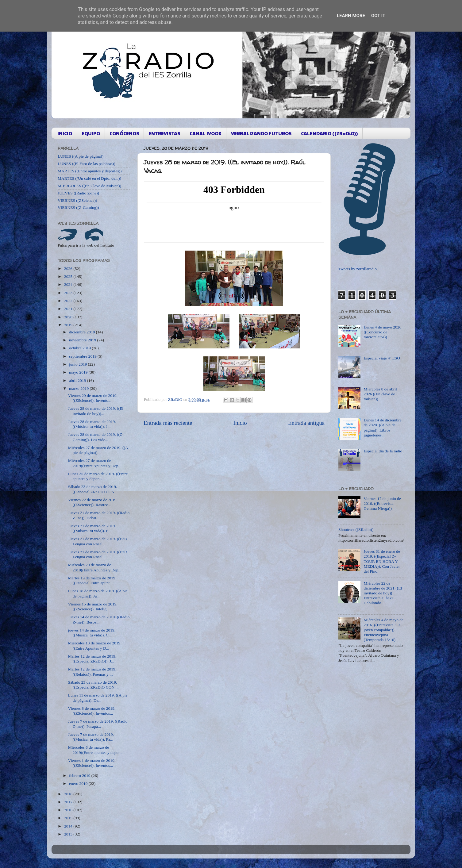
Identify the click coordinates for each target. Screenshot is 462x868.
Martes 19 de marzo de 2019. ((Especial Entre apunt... (92, 580)
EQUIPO (91, 133)
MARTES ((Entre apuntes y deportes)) (90, 171)
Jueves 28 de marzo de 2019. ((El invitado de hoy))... (96, 411)
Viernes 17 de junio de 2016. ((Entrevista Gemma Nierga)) (382, 503)
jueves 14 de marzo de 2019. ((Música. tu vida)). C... (92, 633)
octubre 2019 (80, 348)
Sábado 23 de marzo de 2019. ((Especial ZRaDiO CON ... (93, 489)
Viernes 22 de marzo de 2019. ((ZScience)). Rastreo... (93, 502)
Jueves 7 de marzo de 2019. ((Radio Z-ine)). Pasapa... (98, 724)
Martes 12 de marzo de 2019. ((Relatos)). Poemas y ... (92, 672)
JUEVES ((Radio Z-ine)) (78, 193)
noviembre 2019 (83, 340)
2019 (69, 325)
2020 (69, 317)
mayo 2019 (79, 372)
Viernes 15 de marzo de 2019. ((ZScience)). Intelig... (93, 607)
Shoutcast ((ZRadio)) (356, 530)
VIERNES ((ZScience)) (77, 200)
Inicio (240, 423)
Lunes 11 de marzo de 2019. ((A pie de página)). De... (98, 698)
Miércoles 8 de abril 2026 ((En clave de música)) (380, 394)
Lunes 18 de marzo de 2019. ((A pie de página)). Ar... (98, 593)
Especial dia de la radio (383, 451)
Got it (378, 16)
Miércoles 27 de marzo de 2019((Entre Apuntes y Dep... (95, 463)
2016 (69, 810)
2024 (69, 284)
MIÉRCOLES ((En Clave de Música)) (89, 186)
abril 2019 (78, 380)
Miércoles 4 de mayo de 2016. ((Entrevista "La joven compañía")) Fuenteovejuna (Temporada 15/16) (383, 630)
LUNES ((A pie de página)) (81, 156)
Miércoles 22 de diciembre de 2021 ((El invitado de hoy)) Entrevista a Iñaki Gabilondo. (383, 593)
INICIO (65, 133)
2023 (69, 293)
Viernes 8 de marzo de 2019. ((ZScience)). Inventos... (92, 711)
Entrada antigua (306, 423)
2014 (69, 826)
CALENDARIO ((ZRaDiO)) (329, 133)
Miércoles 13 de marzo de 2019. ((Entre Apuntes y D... (95, 645)
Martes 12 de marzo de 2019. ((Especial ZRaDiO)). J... (92, 659)
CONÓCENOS (124, 133)
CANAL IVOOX (206, 133)
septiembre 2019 (83, 356)
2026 (69, 269)
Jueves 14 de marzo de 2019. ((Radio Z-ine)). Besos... (99, 619)
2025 (69, 277)
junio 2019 (79, 364)
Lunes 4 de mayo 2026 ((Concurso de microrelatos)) (382, 332)
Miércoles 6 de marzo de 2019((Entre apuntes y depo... (95, 750)
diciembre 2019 (83, 332)
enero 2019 (79, 784)
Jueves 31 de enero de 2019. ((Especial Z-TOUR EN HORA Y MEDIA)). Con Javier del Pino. (382, 561)
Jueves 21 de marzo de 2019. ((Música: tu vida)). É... (92, 528)
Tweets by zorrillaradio (358, 269)
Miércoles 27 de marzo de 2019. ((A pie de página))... (98, 450)
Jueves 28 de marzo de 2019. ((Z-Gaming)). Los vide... (96, 437)
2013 (69, 834)
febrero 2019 (80, 776)
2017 (69, 802)
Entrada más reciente (168, 423)
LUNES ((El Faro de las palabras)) (87, 164)
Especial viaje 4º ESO (382, 358)
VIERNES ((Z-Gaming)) (78, 207)
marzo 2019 (79, 388)
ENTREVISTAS (164, 133)
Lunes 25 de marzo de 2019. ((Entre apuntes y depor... (98, 476)
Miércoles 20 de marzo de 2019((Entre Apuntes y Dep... (95, 567)
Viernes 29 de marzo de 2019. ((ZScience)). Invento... (93, 398)
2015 (69, 818)
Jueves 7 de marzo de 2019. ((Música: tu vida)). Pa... (91, 737)
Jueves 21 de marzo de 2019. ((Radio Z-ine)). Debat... (99, 515)
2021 (69, 309)
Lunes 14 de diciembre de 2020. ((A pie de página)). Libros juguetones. (382, 428)
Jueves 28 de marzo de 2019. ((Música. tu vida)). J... (92, 424)
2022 (69, 301)
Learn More (351, 16)
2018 (69, 794)
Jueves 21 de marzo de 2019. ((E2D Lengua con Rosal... (98, 541)
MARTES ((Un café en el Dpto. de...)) (89, 178)
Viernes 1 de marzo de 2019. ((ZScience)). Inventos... (92, 763)
